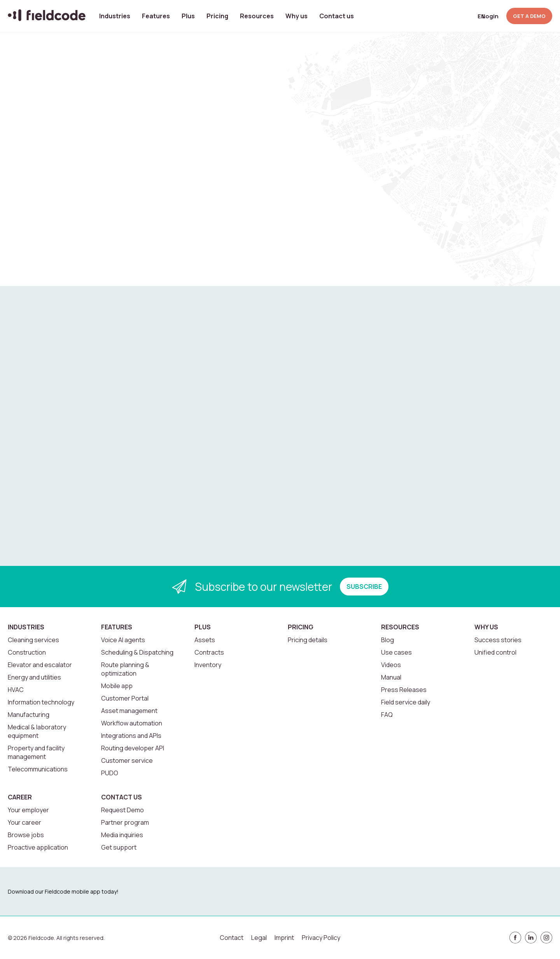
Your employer (28, 810)
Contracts (209, 652)
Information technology (41, 702)
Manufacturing (29, 715)
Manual (391, 677)
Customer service (127, 761)
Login (490, 16)
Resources (257, 16)
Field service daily (406, 702)
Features (156, 16)
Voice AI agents (123, 640)
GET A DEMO (529, 16)
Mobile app (117, 686)
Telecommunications (38, 769)
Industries (115, 16)
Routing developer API (133, 748)
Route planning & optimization (125, 669)
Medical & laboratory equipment (37, 731)
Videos (391, 665)
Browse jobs (26, 835)
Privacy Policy (321, 938)
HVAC (16, 690)
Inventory (208, 665)
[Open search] (450, 16)
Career (20, 797)
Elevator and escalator (40, 665)
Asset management (129, 711)
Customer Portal (125, 698)
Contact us (337, 16)
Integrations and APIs (131, 736)
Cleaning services (33, 640)
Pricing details (308, 640)
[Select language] (469, 16)
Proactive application (38, 847)
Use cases (396, 652)
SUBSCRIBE (364, 587)
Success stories (498, 640)
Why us (297, 16)
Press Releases (404, 690)
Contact (232, 938)
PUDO (110, 773)
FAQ (387, 715)
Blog (388, 640)
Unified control (495, 652)
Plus (188, 16)
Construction (27, 652)
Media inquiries (122, 835)
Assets (205, 640)
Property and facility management (36, 752)
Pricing (217, 16)
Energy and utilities (34, 677)
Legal (259, 938)
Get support (119, 847)
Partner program (125, 822)
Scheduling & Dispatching (137, 652)
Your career (24, 822)
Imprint (284, 938)
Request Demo (122, 810)
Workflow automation (132, 723)
